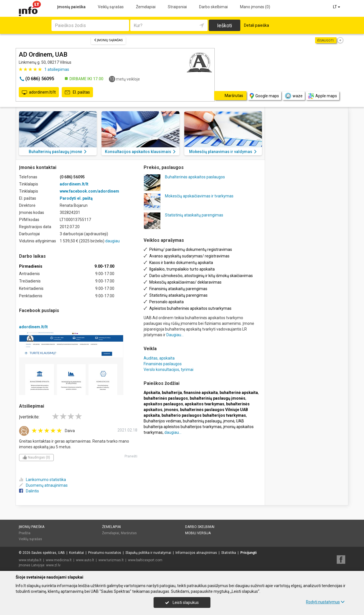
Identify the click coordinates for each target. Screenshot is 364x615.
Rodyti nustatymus (325, 602)
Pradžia (25, 533)
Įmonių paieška (71, 7)
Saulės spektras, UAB (48, 553)
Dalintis (29, 491)
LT (337, 7)
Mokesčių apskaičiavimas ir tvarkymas (199, 196)
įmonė (229, 421)
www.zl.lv (53, 565)
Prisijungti (248, 553)
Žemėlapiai (146, 7)
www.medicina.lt (59, 560)
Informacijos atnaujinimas (196, 553)
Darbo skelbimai (213, 7)
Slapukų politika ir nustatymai (148, 553)
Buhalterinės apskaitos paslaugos (195, 177)
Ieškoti (225, 25)
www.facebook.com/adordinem (89, 191)
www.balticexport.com (145, 560)
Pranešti (131, 456)
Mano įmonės (255, 7)
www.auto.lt (85, 560)
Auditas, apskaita (159, 358)
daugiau (112, 241)
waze (293, 96)
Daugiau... (175, 335)
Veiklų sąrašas (111, 7)
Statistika (229, 553)
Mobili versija (198, 533)
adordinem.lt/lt (39, 92)
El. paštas (77, 92)
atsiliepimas (57, 69)
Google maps (264, 96)
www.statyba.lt (30, 560)
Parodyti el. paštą (76, 198)
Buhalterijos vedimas (162, 421)
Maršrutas (129, 533)
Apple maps (322, 96)
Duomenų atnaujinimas (43, 485)
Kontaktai (76, 553)
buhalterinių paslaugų (202, 421)
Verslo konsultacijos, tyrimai (168, 370)
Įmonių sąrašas (108, 40)
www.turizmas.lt (111, 560)
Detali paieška (257, 25)
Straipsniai (177, 7)
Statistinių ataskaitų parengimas (194, 215)
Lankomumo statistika (43, 480)
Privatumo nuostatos (105, 553)
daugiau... (173, 432)
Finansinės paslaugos (163, 364)
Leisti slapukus (182, 602)
